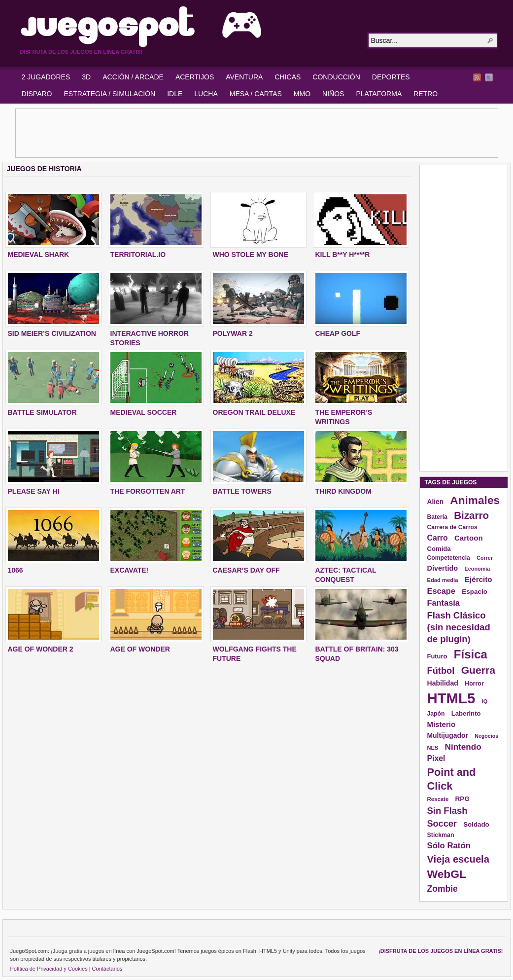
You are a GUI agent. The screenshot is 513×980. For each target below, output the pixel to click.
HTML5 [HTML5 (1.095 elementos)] (451, 698)
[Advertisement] (257, 133)
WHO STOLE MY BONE (251, 254)
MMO (302, 94)
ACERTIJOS (195, 77)
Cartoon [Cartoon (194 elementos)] (469, 538)
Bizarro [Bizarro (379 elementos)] (471, 515)
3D (86, 77)
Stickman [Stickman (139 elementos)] (441, 835)
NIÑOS (333, 94)
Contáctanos (107, 969)
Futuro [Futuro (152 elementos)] (437, 656)
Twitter (489, 77)
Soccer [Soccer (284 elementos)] (442, 824)
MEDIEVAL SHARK (39, 254)
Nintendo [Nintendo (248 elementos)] (463, 747)
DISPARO (37, 94)
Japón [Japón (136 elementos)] (436, 714)
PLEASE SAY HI (34, 491)
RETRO (426, 94)
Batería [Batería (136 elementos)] (437, 517)
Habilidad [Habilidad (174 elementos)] (443, 683)
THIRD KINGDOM (343, 491)
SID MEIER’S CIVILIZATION (52, 333)
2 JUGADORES (46, 77)
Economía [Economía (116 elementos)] (478, 569)
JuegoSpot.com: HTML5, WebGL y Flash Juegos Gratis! (188, 27)
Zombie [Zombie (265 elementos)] (443, 889)
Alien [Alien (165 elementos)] (436, 502)
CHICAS (288, 77)
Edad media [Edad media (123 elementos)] (443, 580)
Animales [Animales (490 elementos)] (475, 500)
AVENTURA (244, 77)
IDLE (175, 94)
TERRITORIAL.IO (138, 254)
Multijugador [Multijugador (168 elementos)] (448, 735)
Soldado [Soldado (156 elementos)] (476, 824)
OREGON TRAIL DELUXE (254, 412)
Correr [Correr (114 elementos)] (485, 558)
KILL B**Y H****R (343, 254)
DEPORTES (391, 77)
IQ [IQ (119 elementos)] (485, 701)
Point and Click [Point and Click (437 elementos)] (452, 779)
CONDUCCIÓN (336, 77)
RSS (477, 77)
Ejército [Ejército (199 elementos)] (479, 579)
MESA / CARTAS (256, 94)
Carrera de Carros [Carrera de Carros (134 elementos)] (452, 527)
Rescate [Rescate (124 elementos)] (438, 799)
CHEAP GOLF (338, 333)
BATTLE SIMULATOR (42, 412)
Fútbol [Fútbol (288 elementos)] (441, 671)
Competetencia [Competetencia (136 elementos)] (449, 558)
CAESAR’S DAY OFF (246, 570)
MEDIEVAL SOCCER (144, 412)
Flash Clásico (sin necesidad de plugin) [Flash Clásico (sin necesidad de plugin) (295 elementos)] (459, 627)
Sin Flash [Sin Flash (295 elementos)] (447, 811)
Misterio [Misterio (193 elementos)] (442, 724)
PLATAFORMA (379, 94)
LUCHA (206, 94)
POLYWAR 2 (233, 333)
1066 (16, 570)
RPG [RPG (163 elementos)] (462, 799)
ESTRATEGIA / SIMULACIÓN (109, 94)
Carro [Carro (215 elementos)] (438, 538)
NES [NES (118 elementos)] (433, 748)
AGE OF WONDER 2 (41, 649)
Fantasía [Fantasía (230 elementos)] (444, 603)
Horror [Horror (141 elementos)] (474, 684)
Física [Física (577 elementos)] (471, 654)
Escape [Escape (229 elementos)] (441, 591)
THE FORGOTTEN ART (148, 491)
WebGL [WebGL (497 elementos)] (447, 874)
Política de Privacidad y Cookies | (51, 969)
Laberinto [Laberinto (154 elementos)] (466, 713)
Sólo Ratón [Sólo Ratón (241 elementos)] (449, 846)
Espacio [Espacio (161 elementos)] (475, 592)
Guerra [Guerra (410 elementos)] (478, 670)
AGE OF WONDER (140, 649)
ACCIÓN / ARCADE (133, 77)
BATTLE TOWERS (242, 491)
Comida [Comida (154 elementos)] (439, 549)
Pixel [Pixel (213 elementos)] (436, 758)
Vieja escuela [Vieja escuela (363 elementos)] (458, 859)
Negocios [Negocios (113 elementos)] (486, 736)
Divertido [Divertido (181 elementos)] (443, 568)
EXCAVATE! (130, 570)
